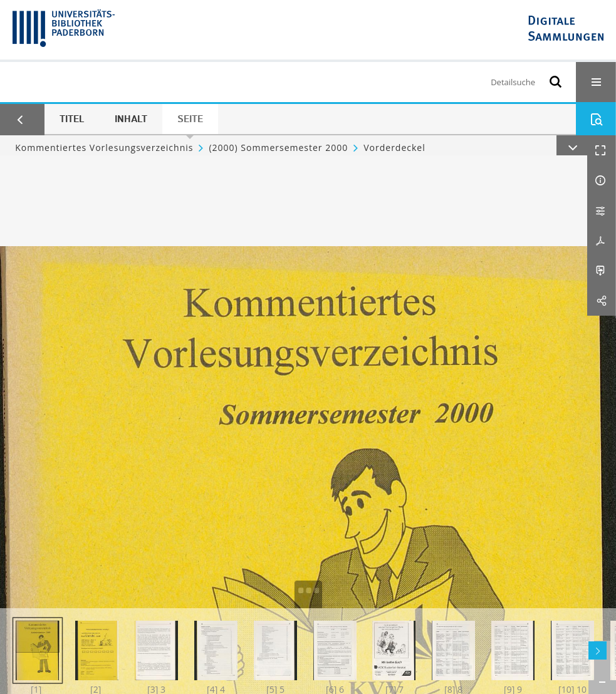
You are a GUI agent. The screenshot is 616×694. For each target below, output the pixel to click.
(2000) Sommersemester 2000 (278, 148)
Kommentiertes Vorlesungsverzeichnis (104, 148)
